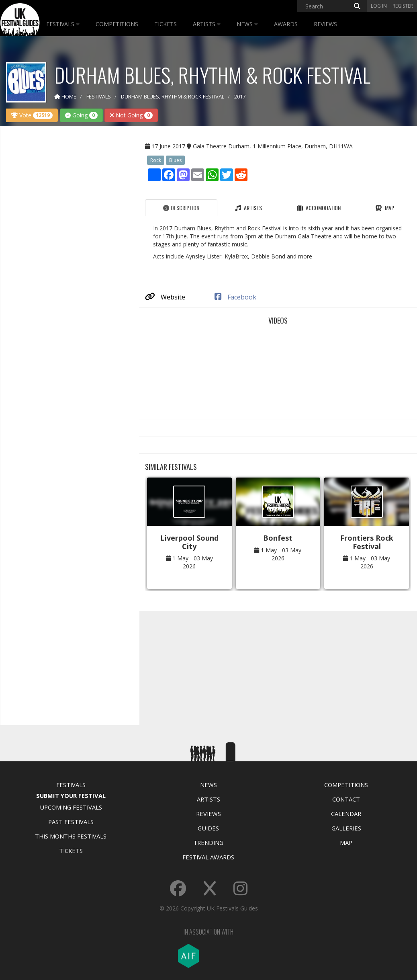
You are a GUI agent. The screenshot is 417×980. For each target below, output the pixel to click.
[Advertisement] (67, 259)
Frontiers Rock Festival (367, 542)
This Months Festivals (71, 836)
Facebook (235, 297)
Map (346, 843)
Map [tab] (385, 208)
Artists (207, 24)
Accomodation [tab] (319, 208)
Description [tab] (181, 208)
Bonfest (278, 538)
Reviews (325, 24)
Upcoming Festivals (71, 807)
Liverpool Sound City (189, 542)
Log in (379, 6)
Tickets (166, 24)
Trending (208, 843)
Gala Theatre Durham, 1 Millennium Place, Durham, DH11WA (273, 146)
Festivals (63, 24)
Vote (32, 115)
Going (81, 115)
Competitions (117, 24)
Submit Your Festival (71, 795)
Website (165, 297)
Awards (286, 24)
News (247, 24)
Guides (208, 828)
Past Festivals (71, 822)
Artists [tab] (248, 208)
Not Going (131, 115)
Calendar (346, 814)
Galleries (346, 828)
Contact (346, 799)
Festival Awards (208, 857)
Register (403, 6)
